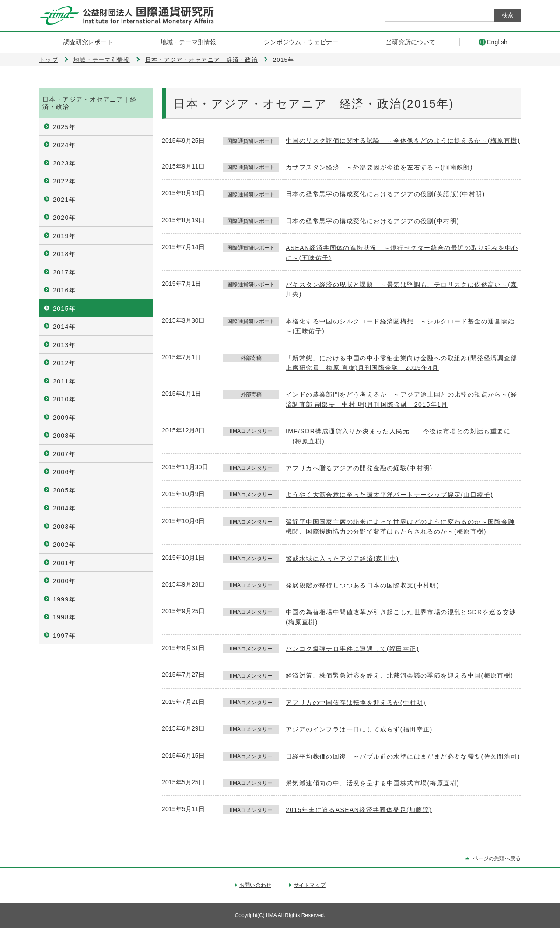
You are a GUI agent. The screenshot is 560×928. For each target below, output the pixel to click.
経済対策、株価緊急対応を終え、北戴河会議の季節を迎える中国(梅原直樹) (399, 675)
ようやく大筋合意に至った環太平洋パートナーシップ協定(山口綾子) (389, 495)
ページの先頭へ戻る (497, 858)
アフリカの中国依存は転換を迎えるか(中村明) (356, 703)
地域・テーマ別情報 (102, 60)
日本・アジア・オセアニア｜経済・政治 (201, 60)
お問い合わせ (255, 885)
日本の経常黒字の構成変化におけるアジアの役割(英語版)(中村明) (385, 194)
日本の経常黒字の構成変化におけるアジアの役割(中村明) (373, 221)
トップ (49, 60)
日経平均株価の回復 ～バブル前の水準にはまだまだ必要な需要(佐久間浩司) (403, 756)
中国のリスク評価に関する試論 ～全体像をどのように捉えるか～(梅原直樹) (403, 141)
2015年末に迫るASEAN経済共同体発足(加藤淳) (359, 810)
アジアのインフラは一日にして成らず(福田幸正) (359, 729)
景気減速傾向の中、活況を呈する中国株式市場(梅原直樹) (373, 783)
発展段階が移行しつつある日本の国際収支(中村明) (362, 585)
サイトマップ (310, 885)
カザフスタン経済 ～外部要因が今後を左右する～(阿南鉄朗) (379, 167)
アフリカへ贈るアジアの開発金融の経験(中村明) (359, 468)
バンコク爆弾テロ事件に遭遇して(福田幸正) (352, 649)
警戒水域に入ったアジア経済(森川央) (342, 559)
